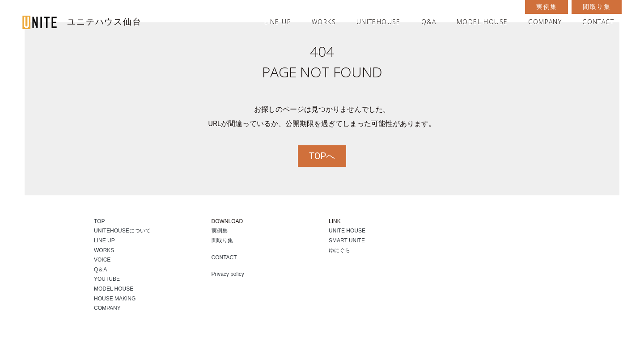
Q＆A (100, 270)
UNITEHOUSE (379, 22)
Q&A (429, 22)
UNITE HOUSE (347, 231)
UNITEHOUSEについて (122, 231)
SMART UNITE (347, 241)
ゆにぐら (339, 250)
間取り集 (597, 7)
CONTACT (598, 22)
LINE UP (278, 22)
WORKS (324, 22)
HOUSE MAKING (115, 299)
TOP (99, 221)
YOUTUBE (107, 279)
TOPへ (322, 156)
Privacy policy (228, 274)
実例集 (547, 7)
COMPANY (545, 22)
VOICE (102, 260)
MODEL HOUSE (482, 22)
